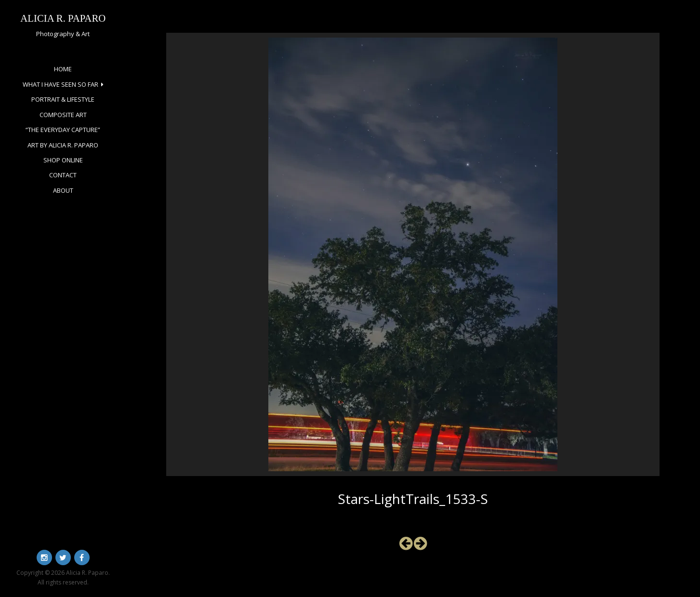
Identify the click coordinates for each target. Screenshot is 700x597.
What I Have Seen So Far (60, 84)
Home (63, 69)
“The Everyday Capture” (63, 130)
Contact (63, 175)
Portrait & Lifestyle (63, 99)
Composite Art (63, 115)
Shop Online (63, 160)
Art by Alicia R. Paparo (63, 145)
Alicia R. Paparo (63, 18)
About (63, 190)
